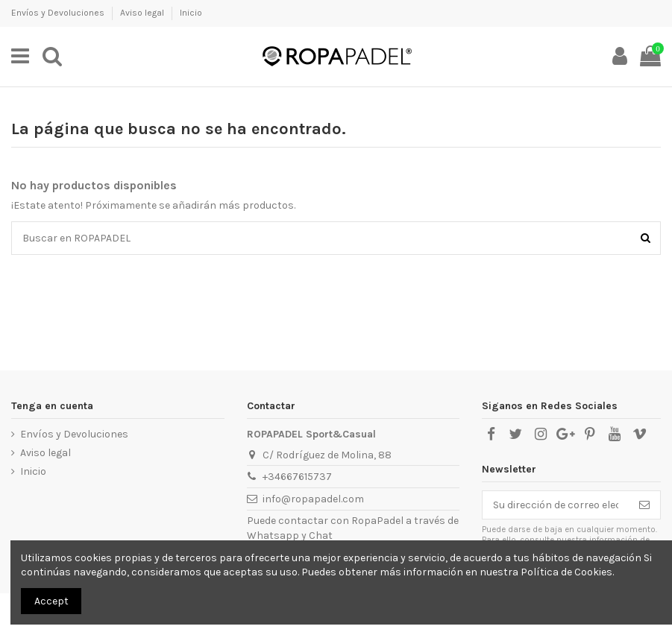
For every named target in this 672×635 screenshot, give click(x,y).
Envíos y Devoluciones (59, 13)
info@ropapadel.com (313, 499)
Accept (51, 601)
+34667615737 (297, 477)
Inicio (191, 13)
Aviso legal (143, 13)
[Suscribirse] (644, 505)
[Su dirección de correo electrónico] (556, 505)
